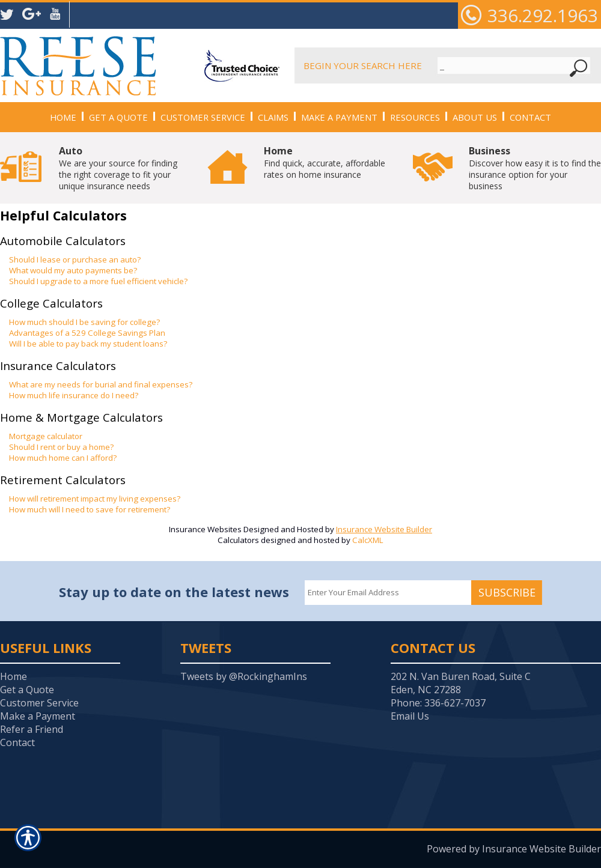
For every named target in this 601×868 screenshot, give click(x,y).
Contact (17, 742)
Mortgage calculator (46, 436)
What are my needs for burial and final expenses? (101, 384)
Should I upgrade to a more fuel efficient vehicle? (98, 281)
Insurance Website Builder (384, 529)
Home (14, 676)
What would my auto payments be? (73, 270)
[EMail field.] (388, 593)
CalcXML (368, 540)
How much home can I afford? (63, 458)
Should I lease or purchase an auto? (75, 259)
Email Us (410, 716)
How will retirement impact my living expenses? (95, 499)
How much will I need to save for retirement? (90, 509)
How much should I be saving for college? (84, 322)
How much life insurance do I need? (74, 395)
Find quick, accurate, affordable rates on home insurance (325, 162)
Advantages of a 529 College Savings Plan (87, 333)
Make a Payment (38, 716)
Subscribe (507, 592)
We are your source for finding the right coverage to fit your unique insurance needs (118, 168)
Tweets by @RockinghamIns (244, 676)
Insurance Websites (205, 529)
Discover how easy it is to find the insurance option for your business (535, 168)
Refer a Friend (32, 729)
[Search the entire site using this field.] (503, 65)
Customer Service (39, 703)
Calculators (238, 540)
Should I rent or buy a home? (61, 447)
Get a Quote (27, 690)
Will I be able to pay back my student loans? (88, 344)
